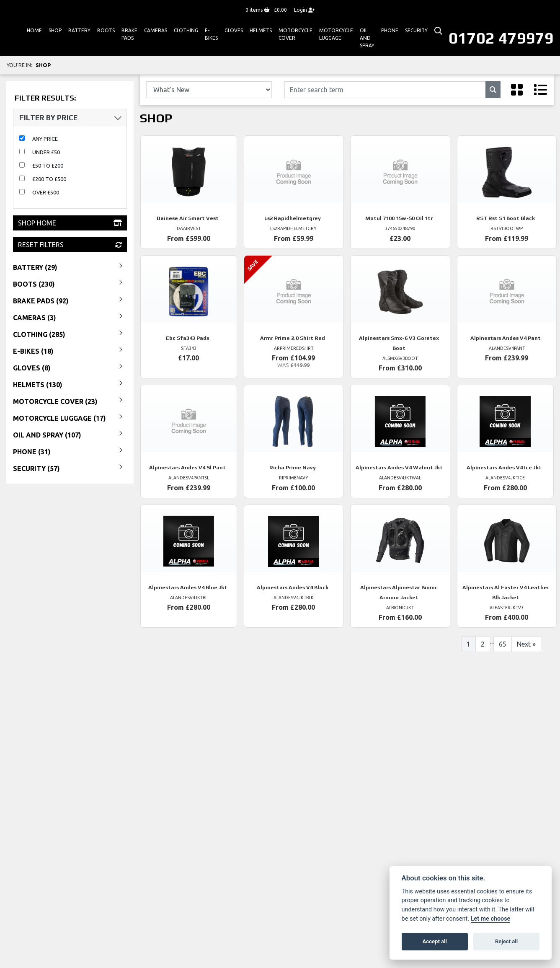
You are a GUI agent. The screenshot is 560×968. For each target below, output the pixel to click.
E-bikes (211, 34)
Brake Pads (129, 34)
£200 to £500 (49, 179)
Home (34, 30)
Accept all (435, 941)
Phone (390, 30)
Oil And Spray (367, 38)
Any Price (45, 139)
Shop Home (70, 223)
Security (416, 30)
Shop (55, 30)
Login (304, 10)
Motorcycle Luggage (336, 34)
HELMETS (261, 30)
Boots (106, 30)
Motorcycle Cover (295, 34)
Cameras (156, 30)
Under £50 (46, 152)
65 (503, 644)
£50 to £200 (48, 166)
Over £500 (46, 192)
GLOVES (234, 30)
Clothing (186, 30)
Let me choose (491, 919)
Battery (79, 30)
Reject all (506, 941)
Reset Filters (70, 245)
